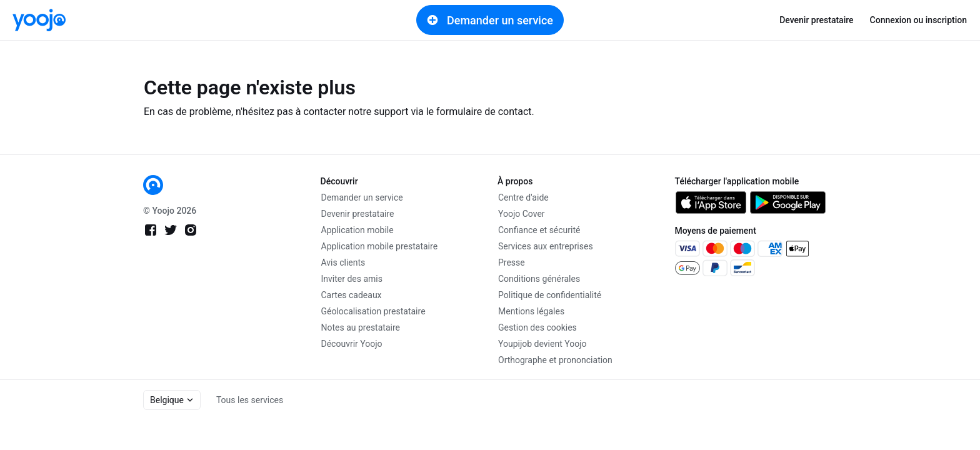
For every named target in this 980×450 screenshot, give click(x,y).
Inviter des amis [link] (352, 279)
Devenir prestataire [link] (816, 20)
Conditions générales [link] (539, 279)
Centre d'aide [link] (523, 197)
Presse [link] (512, 262)
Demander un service (490, 20)
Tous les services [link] (250, 400)
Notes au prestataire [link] (361, 327)
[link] (39, 20)
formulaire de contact (484, 112)
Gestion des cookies (537, 327)
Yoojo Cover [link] (522, 214)
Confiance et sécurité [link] (539, 230)
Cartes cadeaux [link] (352, 295)
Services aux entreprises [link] (546, 246)
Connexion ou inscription (918, 20)
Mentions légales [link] (531, 311)
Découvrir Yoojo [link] (352, 344)
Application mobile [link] (357, 230)
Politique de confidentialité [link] (550, 295)
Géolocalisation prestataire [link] (373, 311)
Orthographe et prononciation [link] (555, 360)
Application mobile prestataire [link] (380, 246)
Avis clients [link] (343, 262)
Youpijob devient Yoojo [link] (542, 344)
